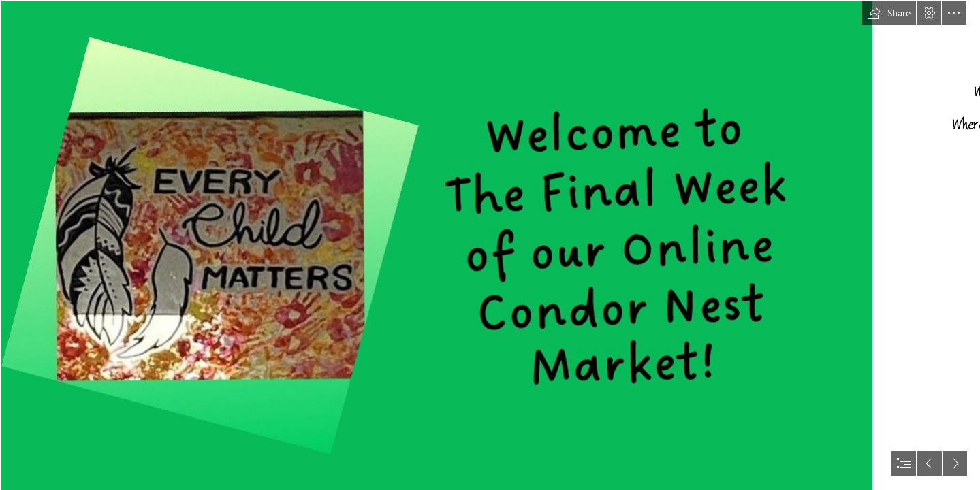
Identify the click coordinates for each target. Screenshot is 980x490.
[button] (889, 13)
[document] (490, 245)
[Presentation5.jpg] (436, 245)
